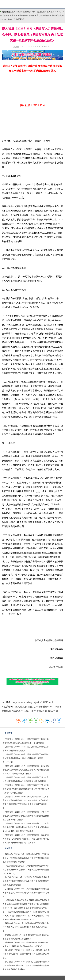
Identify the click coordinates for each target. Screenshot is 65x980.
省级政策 (41, 12)
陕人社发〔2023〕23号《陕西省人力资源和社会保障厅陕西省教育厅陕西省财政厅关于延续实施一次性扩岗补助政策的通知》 (32, 16)
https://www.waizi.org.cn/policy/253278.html (33, 702)
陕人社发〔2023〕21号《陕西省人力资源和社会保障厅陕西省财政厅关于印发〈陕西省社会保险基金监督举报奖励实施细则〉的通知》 (26, 966)
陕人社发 (20, 707)
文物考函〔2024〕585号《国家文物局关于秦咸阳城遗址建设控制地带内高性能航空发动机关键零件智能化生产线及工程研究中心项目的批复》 (26, 770)
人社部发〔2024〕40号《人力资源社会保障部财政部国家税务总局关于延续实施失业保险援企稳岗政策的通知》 (26, 893)
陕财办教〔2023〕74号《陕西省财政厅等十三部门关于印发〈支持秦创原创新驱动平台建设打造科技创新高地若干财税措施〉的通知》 (26, 858)
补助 (45, 711)
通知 (56, 711)
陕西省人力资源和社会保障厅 (40, 707)
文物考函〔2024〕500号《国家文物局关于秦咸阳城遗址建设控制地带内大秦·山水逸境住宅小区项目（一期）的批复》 (26, 758)
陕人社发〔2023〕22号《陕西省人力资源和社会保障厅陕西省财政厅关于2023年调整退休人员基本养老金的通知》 (26, 954)
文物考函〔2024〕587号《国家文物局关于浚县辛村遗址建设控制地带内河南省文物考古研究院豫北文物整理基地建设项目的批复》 (26, 816)
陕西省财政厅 (16, 711)
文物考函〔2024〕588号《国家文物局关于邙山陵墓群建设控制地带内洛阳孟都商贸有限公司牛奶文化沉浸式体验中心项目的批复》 (26, 789)
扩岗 (39, 711)
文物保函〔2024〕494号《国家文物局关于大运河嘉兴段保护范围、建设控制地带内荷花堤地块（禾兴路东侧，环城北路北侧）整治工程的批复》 (26, 827)
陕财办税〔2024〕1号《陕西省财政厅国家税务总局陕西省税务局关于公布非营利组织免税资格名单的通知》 (26, 927)
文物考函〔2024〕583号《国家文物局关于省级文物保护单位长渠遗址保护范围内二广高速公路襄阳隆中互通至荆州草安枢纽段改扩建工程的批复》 (26, 839)
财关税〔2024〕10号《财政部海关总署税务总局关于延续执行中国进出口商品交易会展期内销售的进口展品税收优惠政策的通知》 (26, 881)
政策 (50, 711)
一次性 (32, 711)
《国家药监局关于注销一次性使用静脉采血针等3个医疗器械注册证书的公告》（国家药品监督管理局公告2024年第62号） (26, 870)
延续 (26, 711)
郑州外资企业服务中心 (25, 12)
